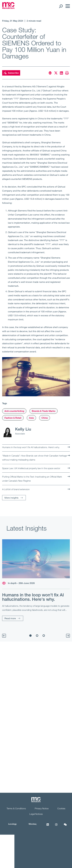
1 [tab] (31, 636)
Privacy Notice (42, 808)
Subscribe (11, 73)
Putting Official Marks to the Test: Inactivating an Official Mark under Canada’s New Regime (32, 479)
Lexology (12, 824)
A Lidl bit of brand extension (16, 489)
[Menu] (67, 6)
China (45, 418)
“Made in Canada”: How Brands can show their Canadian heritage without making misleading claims (35, 458)
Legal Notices (36, 814)
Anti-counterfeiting (14, 411)
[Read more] (36, 559)
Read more (10, 618)
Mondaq (33, 824)
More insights (11, 498)
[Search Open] (61, 6)
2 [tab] (37, 636)
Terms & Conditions (16, 808)
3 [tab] (44, 636)
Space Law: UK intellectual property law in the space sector (31, 468)
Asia (31, 418)
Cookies (61, 808)
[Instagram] (56, 826)
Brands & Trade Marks (44, 411)
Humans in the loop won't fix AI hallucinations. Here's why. (31, 447)
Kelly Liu (23, 429)
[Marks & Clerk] (8, 8)
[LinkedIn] (48, 826)
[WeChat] (65, 826)
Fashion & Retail (13, 418)
